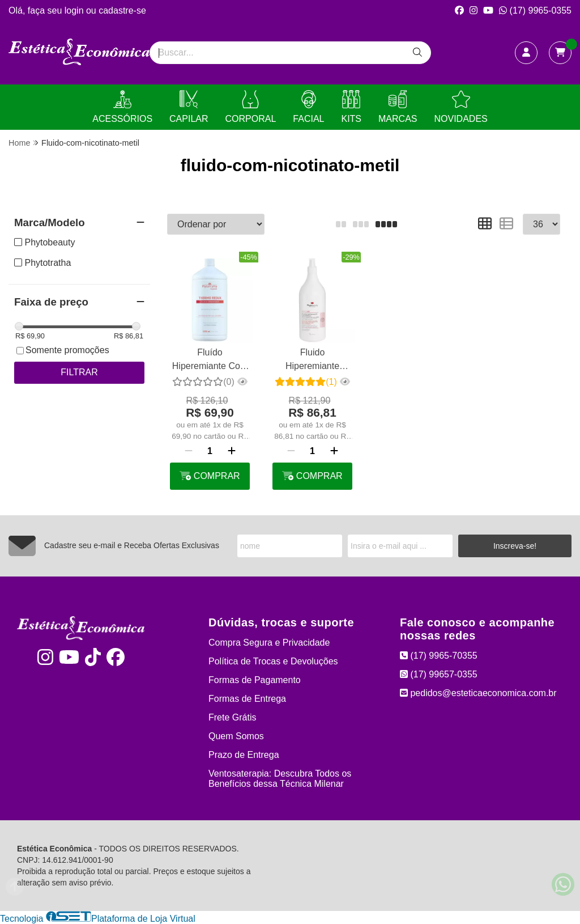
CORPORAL (251, 107)
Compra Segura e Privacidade (269, 643)
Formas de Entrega (247, 699)
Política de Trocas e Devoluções (273, 661)
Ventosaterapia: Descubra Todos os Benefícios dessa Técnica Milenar (280, 779)
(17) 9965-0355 (535, 10)
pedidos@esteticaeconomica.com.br (478, 693)
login (75, 10)
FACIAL (308, 107)
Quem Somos (236, 736)
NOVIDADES (460, 107)
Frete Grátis (232, 717)
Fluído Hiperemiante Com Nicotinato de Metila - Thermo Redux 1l (210, 361)
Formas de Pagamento (255, 680)
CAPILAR (189, 107)
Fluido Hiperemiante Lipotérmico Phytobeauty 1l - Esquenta (313, 361)
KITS (351, 107)
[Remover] (189, 451)
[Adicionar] (232, 451)
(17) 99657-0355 (439, 674)
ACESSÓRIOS (122, 107)
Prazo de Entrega (244, 755)
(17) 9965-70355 (439, 656)
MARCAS (398, 107)
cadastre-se (122, 10)
